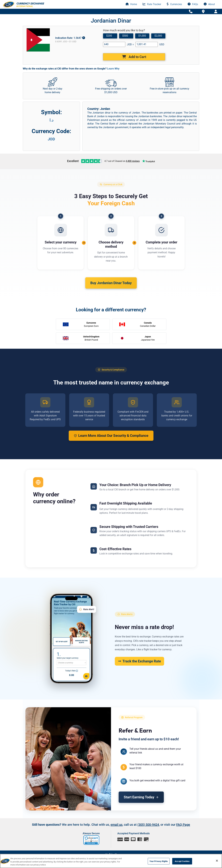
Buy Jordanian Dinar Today (111, 283)
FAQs (193, 4)
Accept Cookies (182, 861)
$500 (125, 36)
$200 (109, 36)
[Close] (217, 861)
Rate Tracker (152, 4)
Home (131, 4)
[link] (92, 840)
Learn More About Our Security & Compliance (111, 436)
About (209, 4)
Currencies (174, 4)
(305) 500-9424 (148, 825)
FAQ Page (183, 825)
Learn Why (113, 69)
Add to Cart (134, 57)
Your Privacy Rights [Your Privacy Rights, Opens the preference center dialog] (159, 861)
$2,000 (158, 36)
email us (116, 825)
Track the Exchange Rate (139, 661)
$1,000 (142, 36)
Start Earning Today (141, 797)
